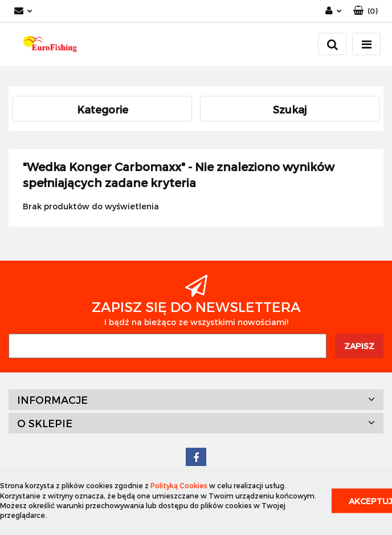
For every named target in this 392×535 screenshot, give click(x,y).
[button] (366, 11)
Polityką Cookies (179, 485)
